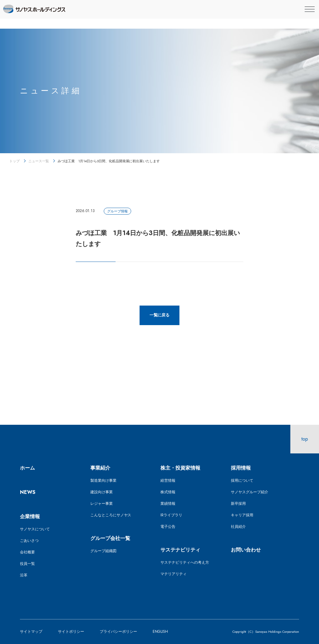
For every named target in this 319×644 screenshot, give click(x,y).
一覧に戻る (160, 315)
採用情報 (241, 468)
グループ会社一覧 (110, 538)
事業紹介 (100, 468)
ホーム (27, 468)
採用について (242, 481)
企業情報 (30, 516)
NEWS (28, 492)
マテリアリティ (174, 574)
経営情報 (168, 481)
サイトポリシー (71, 632)
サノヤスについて (35, 529)
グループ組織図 (103, 551)
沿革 (24, 575)
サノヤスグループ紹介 (250, 492)
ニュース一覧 (39, 161)
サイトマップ (31, 632)
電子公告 (168, 527)
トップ (14, 161)
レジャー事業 (102, 504)
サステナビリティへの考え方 (185, 562)
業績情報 (168, 504)
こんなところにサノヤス (111, 515)
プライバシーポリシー (118, 632)
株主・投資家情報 (180, 468)
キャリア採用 (242, 515)
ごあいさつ (29, 541)
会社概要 (27, 552)
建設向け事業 (102, 492)
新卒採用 (238, 504)
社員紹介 (238, 527)
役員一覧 (27, 564)
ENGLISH (160, 632)
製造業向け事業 (103, 481)
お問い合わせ (246, 550)
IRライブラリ (171, 515)
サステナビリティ (180, 550)
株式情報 (168, 492)
